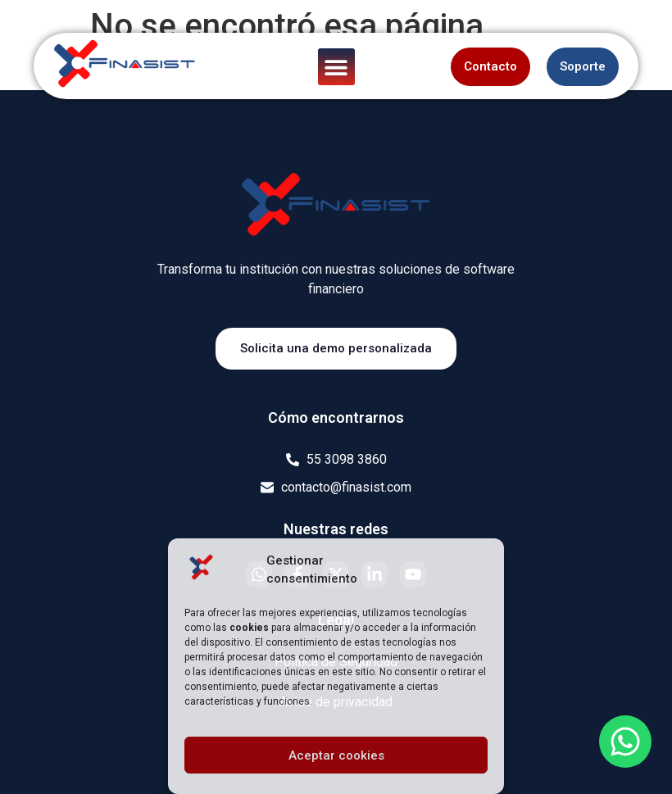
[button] (336, 67)
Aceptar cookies (336, 755)
